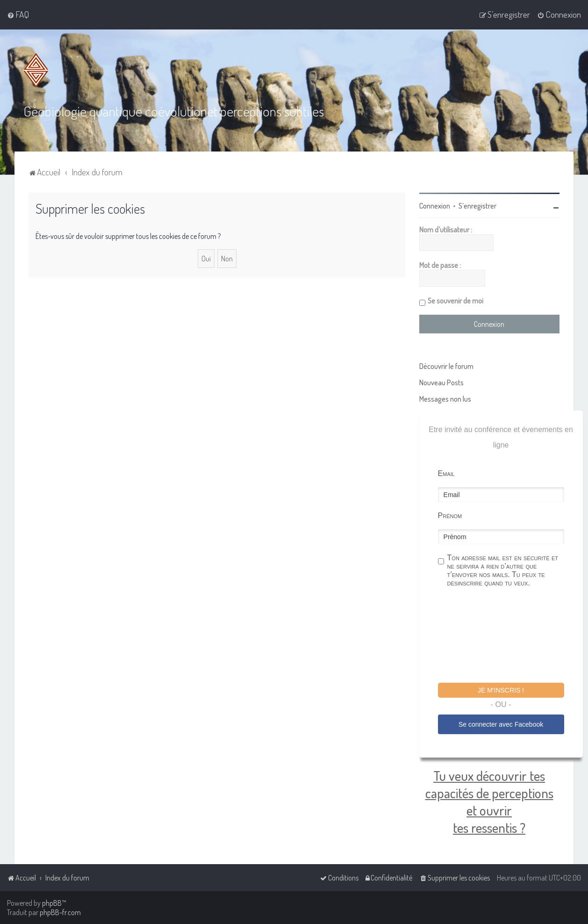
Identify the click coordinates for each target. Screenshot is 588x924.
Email (446, 473)
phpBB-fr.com (60, 912)
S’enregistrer (477, 206)
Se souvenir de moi (455, 301)
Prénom (450, 516)
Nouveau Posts (441, 383)
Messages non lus (445, 399)
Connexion (435, 206)
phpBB (52, 903)
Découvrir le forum (446, 366)
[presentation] (509, 636)
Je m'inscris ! (501, 690)
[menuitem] (18, 14)
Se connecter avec (501, 724)
